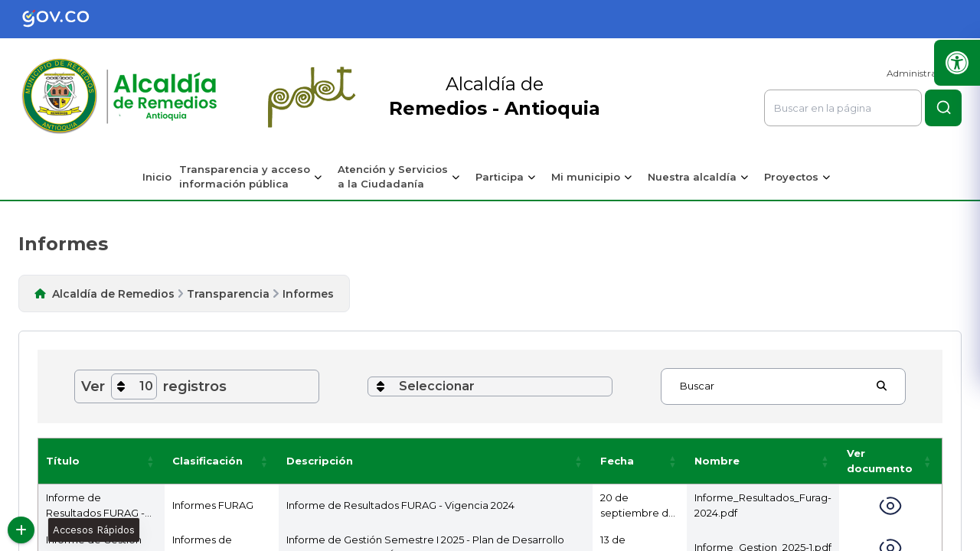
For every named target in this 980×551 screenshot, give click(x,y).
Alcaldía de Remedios (113, 294)
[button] (151, 461)
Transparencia (228, 294)
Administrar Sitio (924, 73)
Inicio (157, 177)
